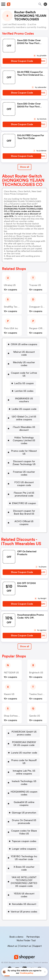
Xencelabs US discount (24, 904)
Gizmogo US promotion (24, 813)
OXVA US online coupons (24, 344)
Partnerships (33, 937)
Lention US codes (24, 391)
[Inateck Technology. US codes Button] (23, 783)
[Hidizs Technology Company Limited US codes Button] (23, 440)
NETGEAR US (11, 673)
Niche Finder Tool (26, 940)
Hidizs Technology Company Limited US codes (24, 440)
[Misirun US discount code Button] (23, 353)
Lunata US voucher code (24, 753)
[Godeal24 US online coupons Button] (23, 804)
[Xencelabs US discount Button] (23, 904)
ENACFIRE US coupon (24, 503)
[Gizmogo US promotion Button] (23, 813)
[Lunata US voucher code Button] (23, 753)
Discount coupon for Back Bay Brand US (24, 512)
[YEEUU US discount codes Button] (23, 895)
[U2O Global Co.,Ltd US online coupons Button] (23, 418)
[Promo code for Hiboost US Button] (23, 452)
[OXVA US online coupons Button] (23, 344)
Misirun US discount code (24, 353)
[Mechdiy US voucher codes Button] (23, 364)
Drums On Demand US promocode (24, 822)
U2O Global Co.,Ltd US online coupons (24, 418)
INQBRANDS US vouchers (24, 400)
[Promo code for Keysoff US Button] (23, 762)
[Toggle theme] (45, 4)
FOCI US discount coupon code (24, 484)
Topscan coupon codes (24, 841)
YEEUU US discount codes (24, 895)
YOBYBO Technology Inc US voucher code (24, 858)
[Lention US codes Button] (23, 391)
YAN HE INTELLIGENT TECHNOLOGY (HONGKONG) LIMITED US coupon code (24, 882)
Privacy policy (26, 963)
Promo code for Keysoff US (24, 762)
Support (37, 946)
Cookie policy (27, 973)
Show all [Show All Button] (24, 167)
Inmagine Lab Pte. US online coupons (24, 772)
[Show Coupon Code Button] (22, 61)
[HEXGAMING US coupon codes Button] (23, 793)
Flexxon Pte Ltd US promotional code (24, 494)
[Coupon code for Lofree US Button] (23, 374)
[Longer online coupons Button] (23, 849)
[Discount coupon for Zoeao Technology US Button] (23, 463)
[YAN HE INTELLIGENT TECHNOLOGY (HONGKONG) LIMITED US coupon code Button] (23, 882)
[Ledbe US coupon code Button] (23, 409)
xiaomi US (9, 694)
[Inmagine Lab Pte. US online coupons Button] (23, 772)
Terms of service (41, 963)
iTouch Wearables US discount (24, 429)
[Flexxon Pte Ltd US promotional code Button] (23, 494)
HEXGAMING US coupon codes (24, 793)
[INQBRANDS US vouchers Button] (23, 400)
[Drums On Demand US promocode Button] (23, 822)
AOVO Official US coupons (24, 523)
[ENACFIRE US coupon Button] (23, 503)
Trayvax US (35, 285)
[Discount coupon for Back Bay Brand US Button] (23, 512)
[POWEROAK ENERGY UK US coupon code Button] (23, 744)
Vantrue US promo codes (24, 912)
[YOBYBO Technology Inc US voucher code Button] (23, 858)
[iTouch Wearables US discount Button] (23, 429)
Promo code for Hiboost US (24, 452)
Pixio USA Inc (11, 328)
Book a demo (16, 937)
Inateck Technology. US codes (24, 783)
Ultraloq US (10, 285)
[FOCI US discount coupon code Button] (23, 484)
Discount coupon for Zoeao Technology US (24, 463)
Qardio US (35, 716)
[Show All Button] (24, 646)
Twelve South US (38, 694)
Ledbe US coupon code (24, 409)
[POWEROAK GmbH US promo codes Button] (23, 733)
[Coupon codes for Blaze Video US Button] (23, 832)
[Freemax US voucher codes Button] (23, 473)
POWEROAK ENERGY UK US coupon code (24, 744)
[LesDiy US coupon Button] (23, 383)
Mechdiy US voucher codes (24, 364)
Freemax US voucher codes (24, 473)
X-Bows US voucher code (24, 868)
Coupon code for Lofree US (24, 374)
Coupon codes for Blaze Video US (24, 832)
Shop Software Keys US (16, 716)
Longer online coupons (24, 849)
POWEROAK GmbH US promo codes (24, 733)
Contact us (25, 946)
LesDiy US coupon (24, 383)
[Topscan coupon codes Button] (23, 841)
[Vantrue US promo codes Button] (23, 912)
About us (12, 946)
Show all (24, 646)
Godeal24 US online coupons (24, 804)
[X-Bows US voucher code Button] (23, 868)
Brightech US (36, 673)
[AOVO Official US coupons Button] (23, 523)
